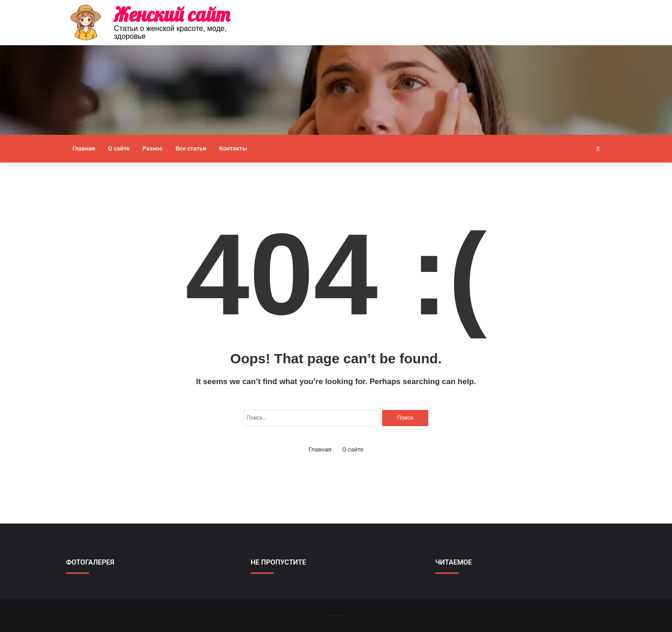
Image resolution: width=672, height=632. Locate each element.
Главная (84, 148)
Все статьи (191, 148)
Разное (153, 148)
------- (336, 615)
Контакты (233, 148)
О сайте (119, 148)
